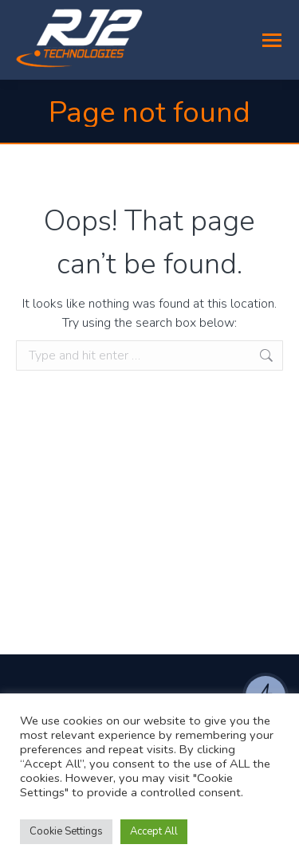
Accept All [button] (154, 831)
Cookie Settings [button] (66, 831)
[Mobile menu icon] (272, 40)
